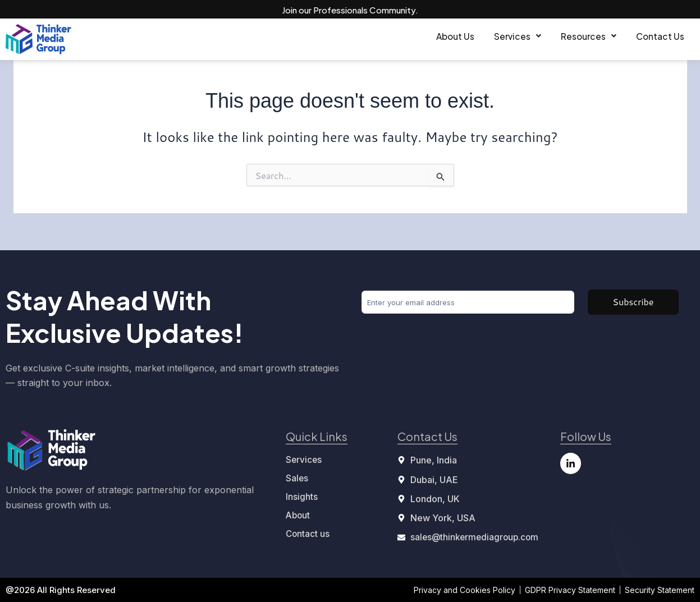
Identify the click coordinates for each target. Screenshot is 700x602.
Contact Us (653, 37)
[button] (478, 37)
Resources (565, 37)
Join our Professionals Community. (350, 9)
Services (478, 37)
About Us (399, 37)
